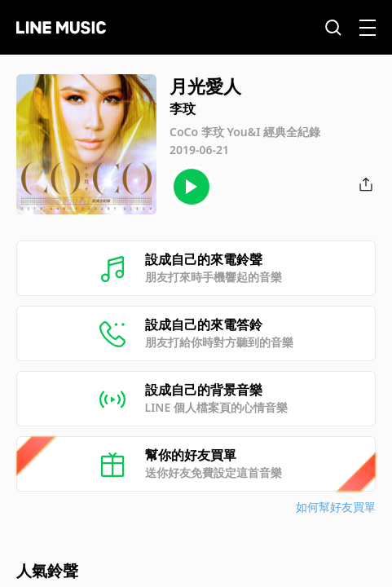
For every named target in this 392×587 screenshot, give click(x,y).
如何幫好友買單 (336, 507)
